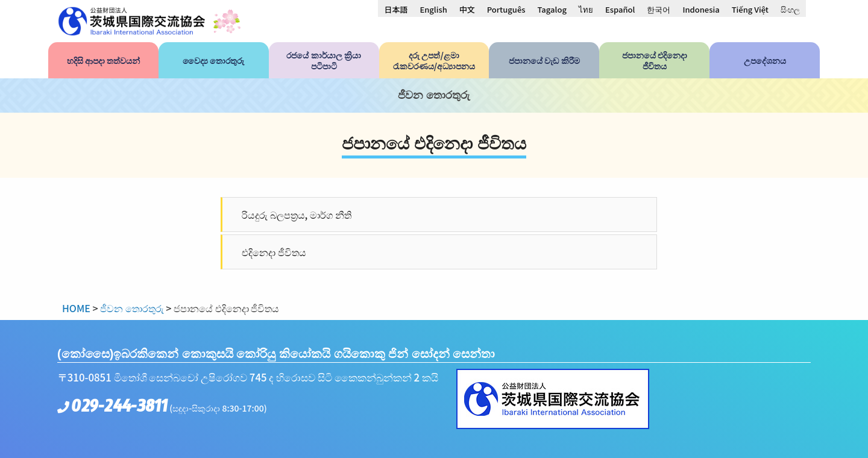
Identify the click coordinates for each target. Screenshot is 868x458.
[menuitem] (396, 9)
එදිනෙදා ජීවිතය (274, 252)
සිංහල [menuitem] (790, 9)
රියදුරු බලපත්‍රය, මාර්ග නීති (297, 215)
